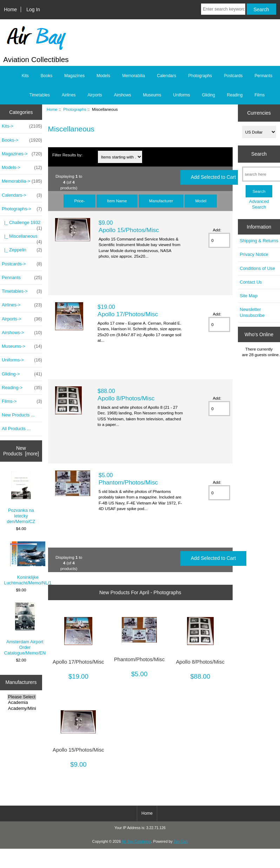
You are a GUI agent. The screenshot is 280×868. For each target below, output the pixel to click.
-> (22, 209)
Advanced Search (259, 204)
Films (260, 95)
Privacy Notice (254, 254)
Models (103, 76)
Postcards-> (22, 264)
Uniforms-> (22, 360)
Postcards (233, 76)
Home (10, 9)
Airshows (123, 95)
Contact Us (251, 282)
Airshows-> (22, 333)
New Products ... (18, 415)
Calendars (166, 76)
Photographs (75, 109)
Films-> (22, 401)
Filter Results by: (67, 155)
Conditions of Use (257, 268)
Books (46, 76)
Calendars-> (22, 195)
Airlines (69, 95)
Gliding (208, 95)
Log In (33, 9)
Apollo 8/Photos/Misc (126, 398)
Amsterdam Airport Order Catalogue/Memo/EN (25, 629)
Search (259, 154)
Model (201, 201)
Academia (22, 703)
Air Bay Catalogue (136, 842)
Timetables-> (22, 291)
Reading (235, 95)
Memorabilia (134, 76)
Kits (25, 76)
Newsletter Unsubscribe (252, 312)
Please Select (22, 697)
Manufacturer (161, 201)
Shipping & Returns (259, 241)
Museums (152, 95)
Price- (79, 201)
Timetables (40, 95)
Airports (95, 95)
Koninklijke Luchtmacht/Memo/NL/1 (28, 563)
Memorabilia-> (22, 181)
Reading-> (22, 388)
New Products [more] (21, 451)
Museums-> (22, 346)
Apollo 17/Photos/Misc (128, 314)
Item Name (117, 201)
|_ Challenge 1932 (22, 224)
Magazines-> (22, 154)
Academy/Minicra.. (22, 708)
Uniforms (181, 95)
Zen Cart (181, 842)
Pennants (263, 76)
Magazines (74, 76)
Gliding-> (22, 374)
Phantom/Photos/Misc (128, 482)
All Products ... (16, 429)
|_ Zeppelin (22, 250)
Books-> (22, 140)
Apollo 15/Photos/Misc (129, 230)
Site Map (248, 296)
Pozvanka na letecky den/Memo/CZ (21, 498)
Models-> (22, 168)
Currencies (259, 113)
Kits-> (22, 126)
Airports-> (22, 319)
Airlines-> (22, 305)
